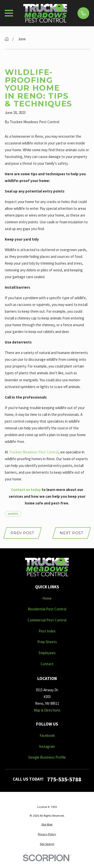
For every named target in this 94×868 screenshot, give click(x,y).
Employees (47, 653)
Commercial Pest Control (47, 620)
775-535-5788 (64, 779)
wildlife (13, 514)
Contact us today (26, 490)
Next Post (72, 533)
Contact (47, 664)
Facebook (47, 735)
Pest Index (47, 631)
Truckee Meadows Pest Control (34, 452)
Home (47, 598)
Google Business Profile (47, 757)
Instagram (47, 746)
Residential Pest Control (47, 609)
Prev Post (22, 533)
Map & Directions (47, 710)
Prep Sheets (47, 642)
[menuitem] (47, 825)
